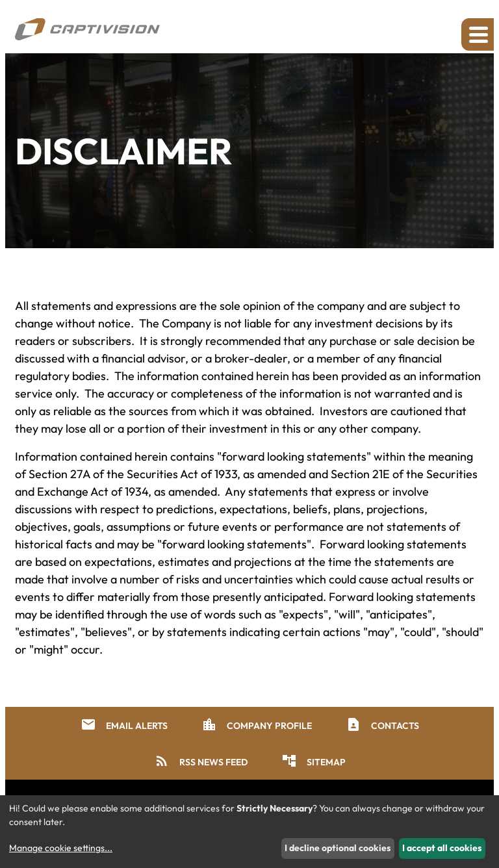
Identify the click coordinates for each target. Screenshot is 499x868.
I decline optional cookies (338, 848)
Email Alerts (124, 724)
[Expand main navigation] (478, 34)
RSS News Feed (201, 761)
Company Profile (257, 724)
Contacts (382, 724)
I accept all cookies (442, 848)
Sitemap (313, 761)
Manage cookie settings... (61, 848)
